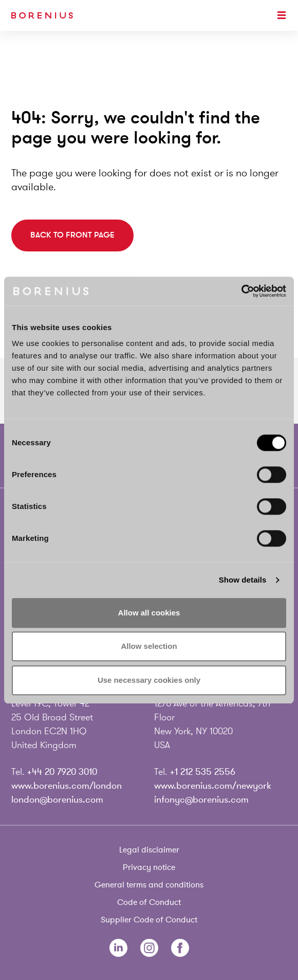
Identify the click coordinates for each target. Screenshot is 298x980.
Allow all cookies (149, 613)
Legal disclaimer (149, 850)
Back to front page (72, 235)
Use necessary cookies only (149, 680)
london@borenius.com (57, 800)
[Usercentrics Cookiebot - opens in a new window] (241, 291)
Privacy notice (149, 867)
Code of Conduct (149, 902)
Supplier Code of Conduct (149, 920)
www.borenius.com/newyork (213, 786)
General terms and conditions (149, 885)
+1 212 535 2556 (202, 772)
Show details (243, 580)
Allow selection (149, 646)
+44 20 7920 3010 (62, 772)
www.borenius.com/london (67, 786)
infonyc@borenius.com (201, 800)
